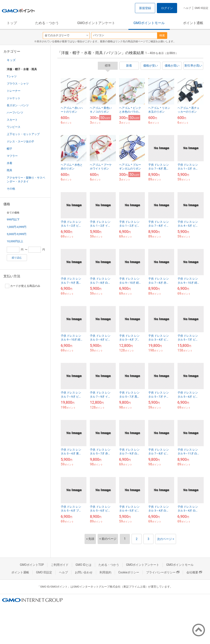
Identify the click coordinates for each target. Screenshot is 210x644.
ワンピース (14, 127)
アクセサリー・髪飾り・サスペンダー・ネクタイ (26, 180)
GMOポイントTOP (32, 565)
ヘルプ (187, 8)
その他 (11, 189)
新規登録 (145, 8)
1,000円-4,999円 (17, 227)
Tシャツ (12, 76)
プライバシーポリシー (163, 572)
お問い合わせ (84, 572)
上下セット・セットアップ (23, 134)
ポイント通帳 (193, 23)
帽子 (9, 149)
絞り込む (17, 258)
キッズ (11, 60)
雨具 (9, 170)
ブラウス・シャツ (18, 84)
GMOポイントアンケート (96, 23)
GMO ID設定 (201, 8)
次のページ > (166, 539)
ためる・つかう (47, 23)
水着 (9, 163)
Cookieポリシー (129, 572)
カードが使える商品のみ (23, 286)
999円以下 (13, 219)
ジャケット (14, 98)
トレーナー (14, 91)
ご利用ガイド (60, 565)
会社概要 (194, 572)
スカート (12, 120)
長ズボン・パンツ (18, 105)
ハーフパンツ (15, 113)
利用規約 (105, 572)
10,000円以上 (15, 241)
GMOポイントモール (149, 23)
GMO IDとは (83, 565)
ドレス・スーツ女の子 (20, 142)
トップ (12, 23)
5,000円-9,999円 (17, 234)
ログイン (167, 8)
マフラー (12, 156)
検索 (162, 35)
